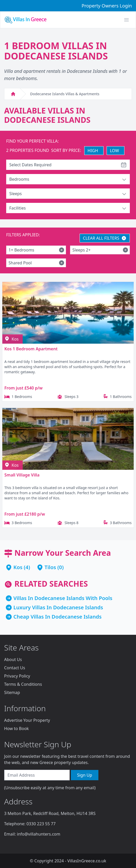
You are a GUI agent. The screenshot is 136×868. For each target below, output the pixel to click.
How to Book (16, 728)
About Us (13, 659)
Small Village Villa (22, 475)
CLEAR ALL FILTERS (105, 238)
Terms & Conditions (23, 684)
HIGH (93, 151)
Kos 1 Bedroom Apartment (31, 349)
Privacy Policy (17, 676)
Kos (18, 567)
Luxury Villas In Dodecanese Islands (58, 607)
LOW (114, 151)
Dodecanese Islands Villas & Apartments (65, 94)
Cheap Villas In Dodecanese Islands (57, 617)
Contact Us (15, 668)
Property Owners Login (107, 6)
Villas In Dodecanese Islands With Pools (63, 598)
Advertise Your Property (27, 720)
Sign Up (84, 775)
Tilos (50, 567)
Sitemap (12, 692)
